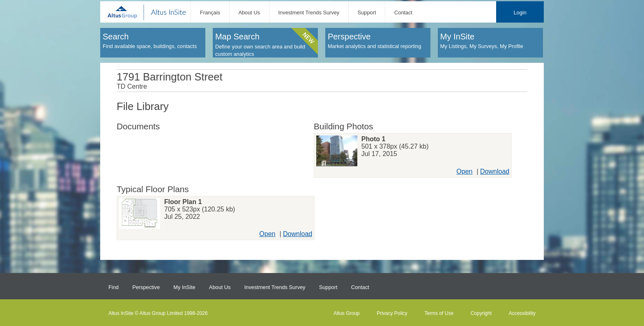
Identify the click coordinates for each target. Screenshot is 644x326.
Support (367, 13)
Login (520, 13)
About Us (249, 13)
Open (464, 171)
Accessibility (522, 313)
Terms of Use (439, 313)
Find (114, 287)
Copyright (481, 313)
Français (210, 13)
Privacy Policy (392, 313)
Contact (403, 13)
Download (495, 171)
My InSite (184, 287)
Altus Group (346, 313)
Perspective (146, 287)
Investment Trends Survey (309, 13)
